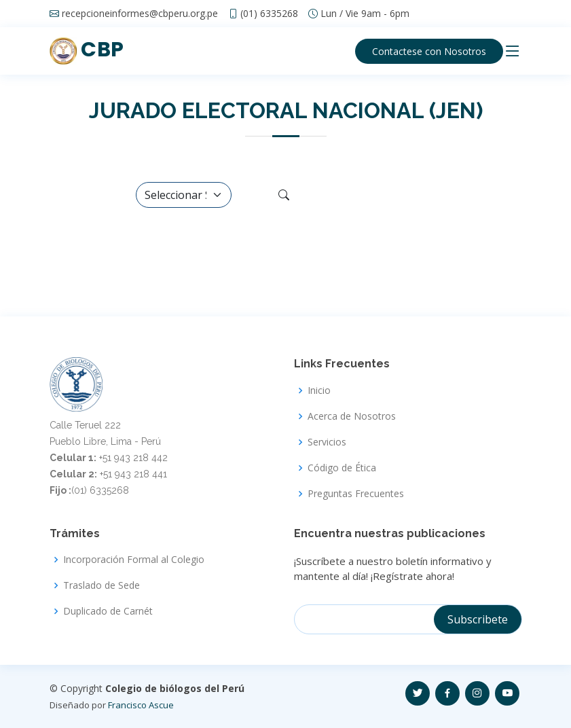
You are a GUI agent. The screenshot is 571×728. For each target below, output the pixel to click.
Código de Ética (342, 468)
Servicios (327, 442)
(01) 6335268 (269, 14)
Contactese (429, 51)
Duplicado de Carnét (108, 611)
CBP (87, 50)
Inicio (319, 390)
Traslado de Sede (102, 585)
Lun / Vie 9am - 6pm (365, 14)
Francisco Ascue (141, 705)
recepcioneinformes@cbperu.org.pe (140, 14)
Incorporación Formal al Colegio (134, 560)
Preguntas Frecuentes (356, 494)
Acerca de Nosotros (352, 416)
